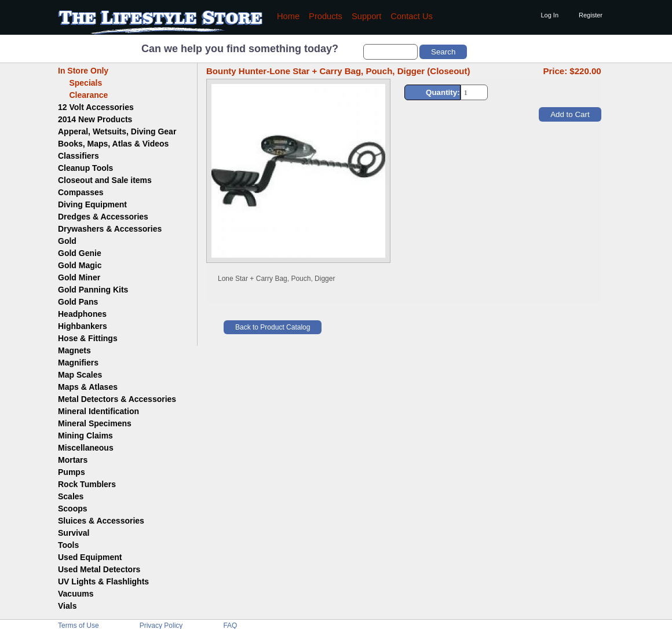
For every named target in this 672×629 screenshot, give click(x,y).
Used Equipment (90, 557)
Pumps (72, 472)
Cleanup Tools (85, 168)
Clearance (83, 95)
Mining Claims (85, 436)
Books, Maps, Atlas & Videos (113, 144)
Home (288, 16)
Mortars (73, 460)
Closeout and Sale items (105, 180)
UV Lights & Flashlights (103, 582)
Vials (67, 606)
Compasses (81, 192)
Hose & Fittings (88, 338)
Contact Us (412, 16)
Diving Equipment (92, 204)
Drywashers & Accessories (110, 229)
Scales (71, 496)
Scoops (73, 509)
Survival (74, 533)
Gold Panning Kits (93, 290)
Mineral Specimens (95, 423)
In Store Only (83, 71)
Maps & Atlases (88, 387)
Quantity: (443, 92)
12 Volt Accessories (96, 107)
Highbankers (83, 326)
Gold (67, 241)
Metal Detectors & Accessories (117, 399)
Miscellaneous (86, 448)
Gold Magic (80, 265)
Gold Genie (80, 253)
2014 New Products (95, 119)
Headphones (82, 314)
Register (591, 15)
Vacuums (76, 594)
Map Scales (80, 375)
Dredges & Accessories (103, 217)
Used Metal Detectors (99, 569)
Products (326, 16)
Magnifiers (78, 363)
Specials (80, 83)
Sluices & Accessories (101, 521)
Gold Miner (79, 277)
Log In (549, 15)
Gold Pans (78, 302)
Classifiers (78, 156)
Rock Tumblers (87, 484)
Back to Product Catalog (273, 327)
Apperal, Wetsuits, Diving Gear (117, 131)
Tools (68, 545)
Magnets (74, 350)
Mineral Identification (98, 411)
